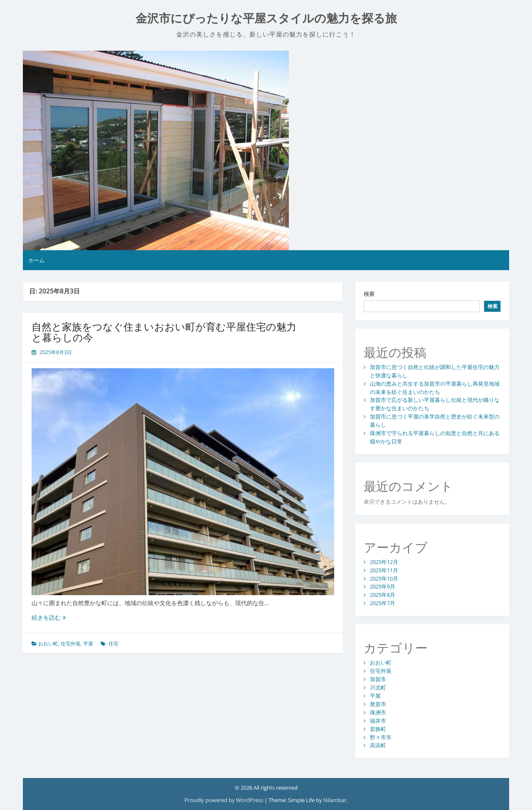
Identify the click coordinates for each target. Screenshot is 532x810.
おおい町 (48, 644)
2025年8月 (383, 595)
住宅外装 (71, 644)
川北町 (378, 687)
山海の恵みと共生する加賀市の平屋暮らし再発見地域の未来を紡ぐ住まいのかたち (435, 388)
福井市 (378, 721)
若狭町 (378, 729)
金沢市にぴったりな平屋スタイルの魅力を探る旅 (266, 18)
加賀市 (378, 679)
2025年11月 (384, 570)
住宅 (113, 644)
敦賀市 (378, 704)
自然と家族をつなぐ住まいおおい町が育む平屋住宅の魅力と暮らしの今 (164, 332)
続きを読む (49, 617)
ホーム (36, 260)
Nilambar (335, 800)
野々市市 (381, 737)
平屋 (88, 644)
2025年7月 (383, 603)
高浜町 (378, 745)
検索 (369, 294)
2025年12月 (384, 562)
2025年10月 (384, 579)
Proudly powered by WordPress (224, 800)
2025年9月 (383, 586)
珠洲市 (378, 712)
